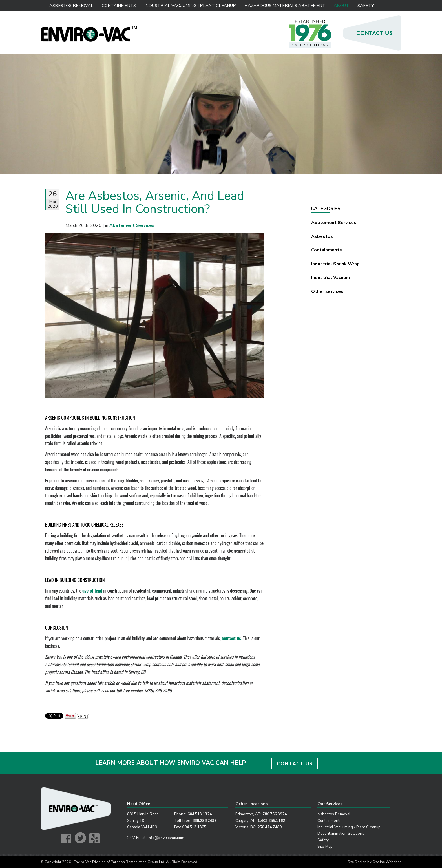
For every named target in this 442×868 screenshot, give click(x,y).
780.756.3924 (275, 814)
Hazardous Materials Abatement (285, 6)
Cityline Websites (387, 862)
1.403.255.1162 (271, 821)
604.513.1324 (200, 814)
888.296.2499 (204, 821)
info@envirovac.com (166, 838)
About (341, 6)
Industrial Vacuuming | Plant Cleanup (190, 6)
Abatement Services (334, 223)
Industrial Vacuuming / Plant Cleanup (349, 827)
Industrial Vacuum (331, 278)
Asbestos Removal (71, 6)
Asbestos (322, 236)
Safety (366, 6)
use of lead (92, 591)
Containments (119, 6)
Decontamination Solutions (341, 833)
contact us (231, 638)
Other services (327, 291)
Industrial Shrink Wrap (335, 264)
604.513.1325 (194, 827)
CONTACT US (295, 764)
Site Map (325, 846)
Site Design (357, 862)
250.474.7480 (269, 827)
